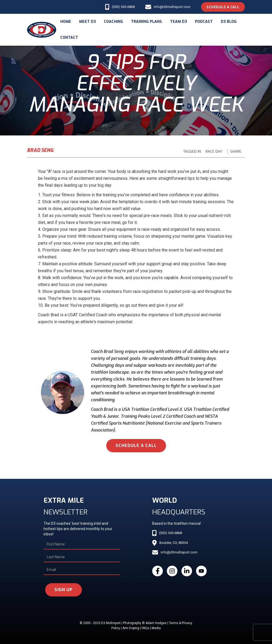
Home (66, 22)
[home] (42, 30)
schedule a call (136, 445)
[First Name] (82, 544)
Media (156, 628)
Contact (69, 38)
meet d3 (88, 22)
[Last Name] (82, 557)
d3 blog (229, 22)
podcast (204, 22)
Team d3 (178, 22)
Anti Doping (131, 628)
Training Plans (146, 22)
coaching (113, 22)
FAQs (145, 628)
